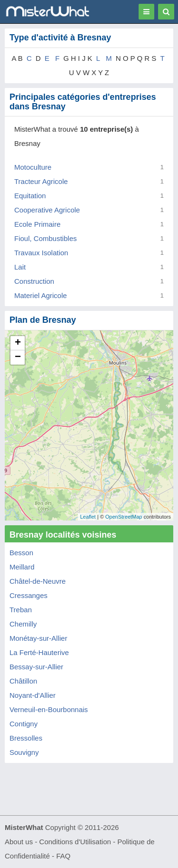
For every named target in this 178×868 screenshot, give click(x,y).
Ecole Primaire (37, 224)
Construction (34, 281)
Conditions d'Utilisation (75, 842)
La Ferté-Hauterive (39, 652)
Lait (20, 267)
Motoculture (33, 167)
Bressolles (26, 738)
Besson (21, 553)
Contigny (23, 724)
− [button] (18, 357)
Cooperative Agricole (47, 210)
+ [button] (18, 343)
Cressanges (28, 595)
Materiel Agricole (41, 295)
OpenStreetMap (124, 517)
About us (19, 842)
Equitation (30, 196)
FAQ (63, 856)
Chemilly (23, 624)
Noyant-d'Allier (33, 695)
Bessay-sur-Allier (36, 667)
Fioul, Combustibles (46, 238)
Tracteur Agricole (41, 181)
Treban (21, 610)
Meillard (22, 567)
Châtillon (23, 681)
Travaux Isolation (41, 253)
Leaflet (88, 517)
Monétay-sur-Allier (38, 638)
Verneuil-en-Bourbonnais (49, 709)
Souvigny (24, 752)
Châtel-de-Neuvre (37, 581)
